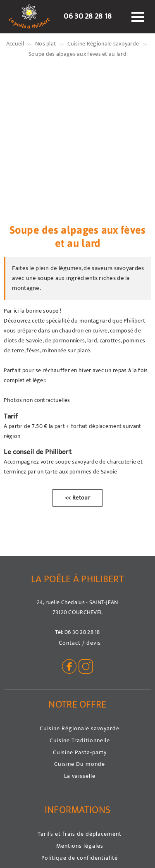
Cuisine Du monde (80, 764)
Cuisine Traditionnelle (80, 740)
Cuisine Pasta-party (80, 752)
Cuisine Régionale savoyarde (80, 728)
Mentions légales (80, 846)
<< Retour (77, 498)
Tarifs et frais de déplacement (80, 834)
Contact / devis (80, 643)
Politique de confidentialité (80, 858)
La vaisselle (80, 776)
